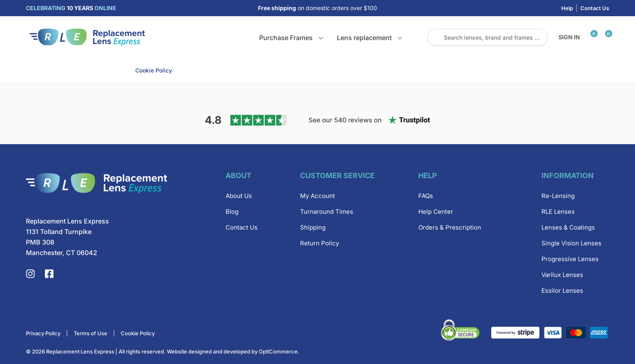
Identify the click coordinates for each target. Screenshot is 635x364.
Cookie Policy (154, 70)
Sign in (569, 37)
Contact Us (595, 8)
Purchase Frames (286, 38)
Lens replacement (364, 38)
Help (567, 8)
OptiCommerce (278, 351)
